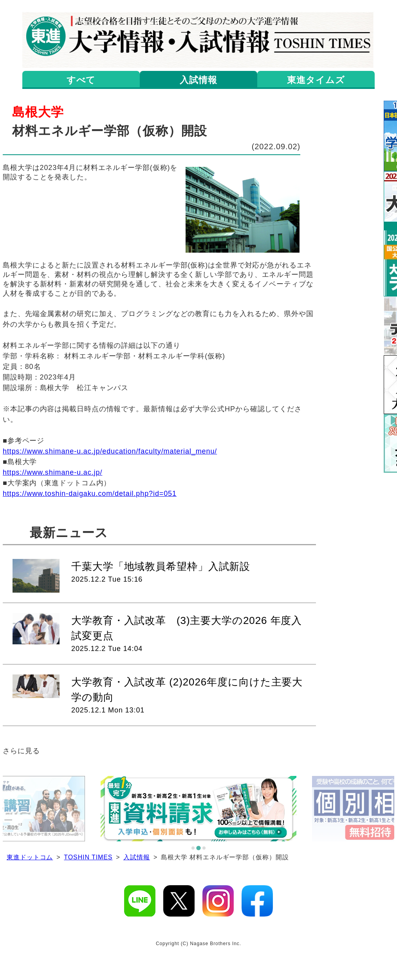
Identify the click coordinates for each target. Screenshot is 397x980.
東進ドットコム (30, 857)
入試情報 (137, 857)
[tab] (193, 848)
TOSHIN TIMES (88, 857)
